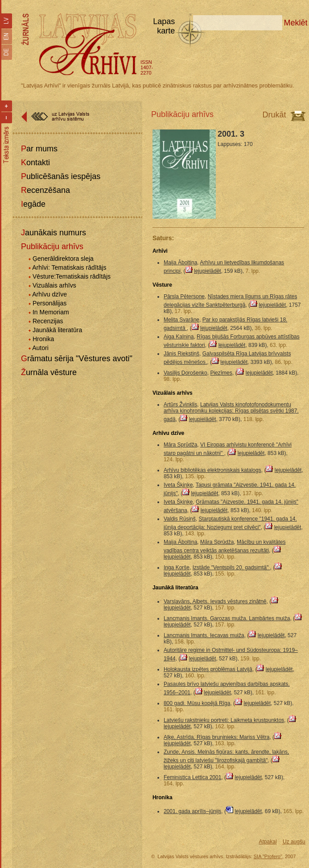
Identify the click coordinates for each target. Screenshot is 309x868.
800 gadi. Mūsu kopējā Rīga (197, 703)
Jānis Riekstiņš (181, 354)
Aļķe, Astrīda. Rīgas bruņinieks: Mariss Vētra (216, 737)
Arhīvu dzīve (49, 294)
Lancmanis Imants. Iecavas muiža (204, 635)
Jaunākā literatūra (57, 330)
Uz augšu (294, 842)
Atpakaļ (268, 842)
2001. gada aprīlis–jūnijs (192, 811)
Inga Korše (177, 568)
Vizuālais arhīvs (54, 285)
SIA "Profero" (268, 856)
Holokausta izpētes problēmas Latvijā (208, 669)
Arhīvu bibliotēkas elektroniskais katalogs (212, 470)
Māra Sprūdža (180, 445)
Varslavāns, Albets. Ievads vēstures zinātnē (215, 601)
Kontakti (35, 163)
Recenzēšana (45, 190)
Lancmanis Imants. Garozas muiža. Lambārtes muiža (227, 618)
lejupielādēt (208, 271)
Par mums (39, 149)
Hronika (43, 339)
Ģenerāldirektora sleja (63, 259)
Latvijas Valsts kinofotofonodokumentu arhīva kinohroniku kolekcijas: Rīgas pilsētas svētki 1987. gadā (231, 412)
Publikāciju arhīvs (52, 246)
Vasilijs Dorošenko (185, 373)
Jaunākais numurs (54, 233)
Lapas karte (164, 26)
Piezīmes (221, 373)
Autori (40, 348)
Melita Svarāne (181, 320)
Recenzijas (48, 321)
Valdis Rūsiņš (180, 519)
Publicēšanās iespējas (61, 176)
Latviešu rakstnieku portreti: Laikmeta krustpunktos (224, 720)
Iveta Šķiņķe (178, 485)
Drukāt (274, 115)
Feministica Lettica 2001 (192, 777)
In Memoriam (51, 312)
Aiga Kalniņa (179, 337)
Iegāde (33, 204)
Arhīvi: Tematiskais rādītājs (69, 267)
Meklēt (296, 23)
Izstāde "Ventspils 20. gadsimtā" (231, 568)
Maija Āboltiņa (180, 263)
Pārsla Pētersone (184, 296)
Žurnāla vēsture (49, 372)
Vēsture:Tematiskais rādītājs (72, 276)
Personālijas (49, 303)
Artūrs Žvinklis (180, 405)
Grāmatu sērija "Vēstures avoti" (77, 359)
